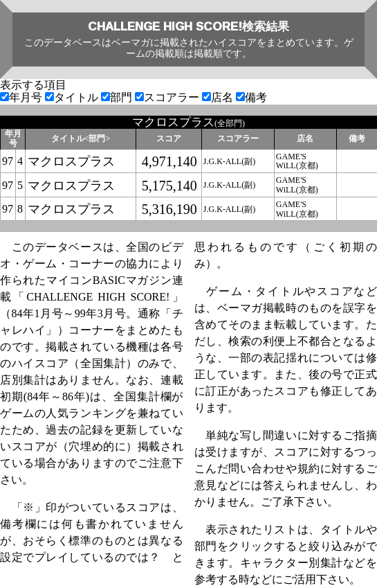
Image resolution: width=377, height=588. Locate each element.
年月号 (22, 97)
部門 (118, 97)
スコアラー (168, 97)
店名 (219, 97)
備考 (251, 97)
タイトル (73, 97)
